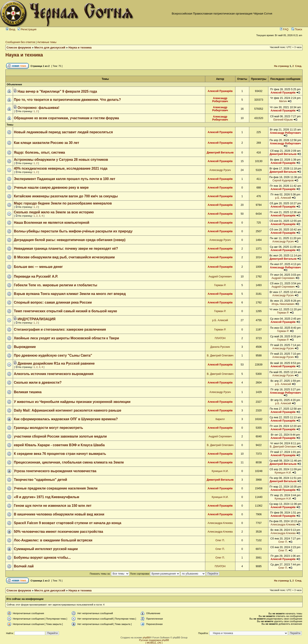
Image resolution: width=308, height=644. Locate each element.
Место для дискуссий (50, 47)
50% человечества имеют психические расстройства (58, 532)
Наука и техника (80, 47)
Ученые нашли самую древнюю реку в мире (51, 188)
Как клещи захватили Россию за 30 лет (46, 143)
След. (299, 66)
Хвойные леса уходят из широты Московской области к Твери (66, 338)
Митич (283, 101)
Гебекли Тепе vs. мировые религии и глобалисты (55, 285)
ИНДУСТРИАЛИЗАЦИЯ (37, 319)
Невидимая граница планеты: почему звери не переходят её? (66, 249)
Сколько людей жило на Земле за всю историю (54, 212)
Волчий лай (24, 566)
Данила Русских (220, 347)
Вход (11, 29)
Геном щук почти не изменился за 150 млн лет (53, 506)
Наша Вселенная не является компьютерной (52, 223)
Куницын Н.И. (220, 471)
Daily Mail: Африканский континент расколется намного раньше (68, 410)
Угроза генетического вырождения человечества (55, 471)
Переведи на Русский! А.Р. (36, 276)
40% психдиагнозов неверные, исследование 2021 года (61, 168)
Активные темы (47, 42)
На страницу (282, 66)
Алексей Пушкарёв (220, 91)
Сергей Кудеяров (283, 180)
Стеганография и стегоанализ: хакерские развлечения (60, 329)
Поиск (297, 29)
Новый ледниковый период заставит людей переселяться (63, 132)
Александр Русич (220, 170)
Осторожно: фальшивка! (38, 108)
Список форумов (19, 47)
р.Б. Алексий (283, 198)
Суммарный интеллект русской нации (46, 549)
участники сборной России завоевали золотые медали (60, 436)
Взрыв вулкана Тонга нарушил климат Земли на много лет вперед (70, 294)
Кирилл (220, 419)
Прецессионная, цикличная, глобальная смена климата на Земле (69, 462)
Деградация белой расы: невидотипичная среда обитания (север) (70, 240)
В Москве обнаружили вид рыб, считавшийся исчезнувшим (64, 257)
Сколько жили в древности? (38, 382)
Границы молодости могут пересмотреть (48, 428)
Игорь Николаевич (283, 304)
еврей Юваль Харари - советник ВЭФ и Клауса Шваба (59, 445)
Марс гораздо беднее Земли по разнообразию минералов (63, 203)
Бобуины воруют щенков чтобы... (42, 558)
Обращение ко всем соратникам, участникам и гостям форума (66, 118)
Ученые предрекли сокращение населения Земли (56, 488)
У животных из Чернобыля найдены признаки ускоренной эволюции (72, 402)
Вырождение (25, 347)
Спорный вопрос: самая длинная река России (53, 302)
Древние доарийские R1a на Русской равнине (56, 363)
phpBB (146, 638)
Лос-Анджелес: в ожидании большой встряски (53, 540)
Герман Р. (220, 285)
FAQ (284, 29)
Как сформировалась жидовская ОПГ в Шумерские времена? (66, 419)
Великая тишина (28, 392)
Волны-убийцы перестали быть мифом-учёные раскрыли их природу (73, 231)
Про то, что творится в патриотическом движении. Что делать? (67, 100)
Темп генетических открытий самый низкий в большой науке (65, 311)
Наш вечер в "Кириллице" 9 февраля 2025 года (57, 91)
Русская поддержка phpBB (154, 640)
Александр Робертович (220, 100)
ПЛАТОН (220, 338)
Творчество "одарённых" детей (40, 480)
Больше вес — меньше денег (38, 267)
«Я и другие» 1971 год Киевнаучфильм (46, 497)
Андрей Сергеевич (220, 277)
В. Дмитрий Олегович (220, 356)
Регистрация (27, 29)
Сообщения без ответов (20, 42)
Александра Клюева (220, 523)
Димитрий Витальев (220, 153)
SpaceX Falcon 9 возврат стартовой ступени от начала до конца (68, 523)
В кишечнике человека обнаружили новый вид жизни (59, 514)
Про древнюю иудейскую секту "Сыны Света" (53, 355)
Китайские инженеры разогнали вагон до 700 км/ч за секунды (66, 196)
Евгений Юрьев (283, 120)
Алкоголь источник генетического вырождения (54, 374)
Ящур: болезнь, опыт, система (39, 152)
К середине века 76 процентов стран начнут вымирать (60, 454)
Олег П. (220, 540)
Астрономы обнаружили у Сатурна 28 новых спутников (61, 160)
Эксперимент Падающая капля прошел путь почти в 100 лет (65, 179)
